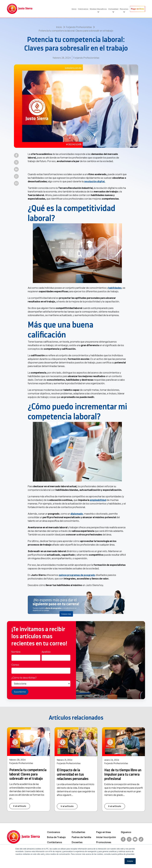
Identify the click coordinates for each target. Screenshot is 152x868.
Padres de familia (81, 837)
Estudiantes (78, 832)
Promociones (104, 842)
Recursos (124, 9)
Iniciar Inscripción (106, 837)
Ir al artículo (20, 806)
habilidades (115, 288)
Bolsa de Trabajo (56, 837)
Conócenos (83, 9)
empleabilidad (98, 500)
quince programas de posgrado (77, 575)
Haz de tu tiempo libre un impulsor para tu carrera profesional (123, 774)
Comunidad (113, 9)
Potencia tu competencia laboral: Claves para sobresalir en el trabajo (28, 774)
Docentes (77, 842)
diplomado (77, 514)
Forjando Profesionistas (79, 27)
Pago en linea (103, 832)
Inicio (74, 9)
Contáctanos (55, 842)
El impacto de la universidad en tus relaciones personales (73, 774)
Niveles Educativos (98, 9)
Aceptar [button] (130, 861)
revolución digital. (95, 181)
